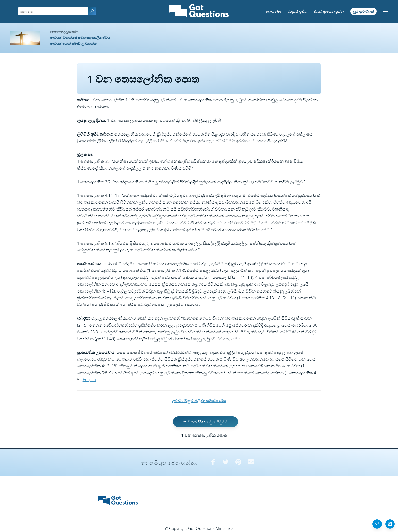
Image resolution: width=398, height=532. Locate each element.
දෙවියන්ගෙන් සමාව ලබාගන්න (74, 44)
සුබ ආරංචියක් (363, 11)
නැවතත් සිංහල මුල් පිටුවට (205, 422)
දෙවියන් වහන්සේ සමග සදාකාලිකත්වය (80, 37)
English (89, 380)
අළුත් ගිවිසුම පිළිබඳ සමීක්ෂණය (199, 401)
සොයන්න (273, 11)
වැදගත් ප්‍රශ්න (297, 11)
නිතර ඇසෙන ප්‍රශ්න (329, 11)
